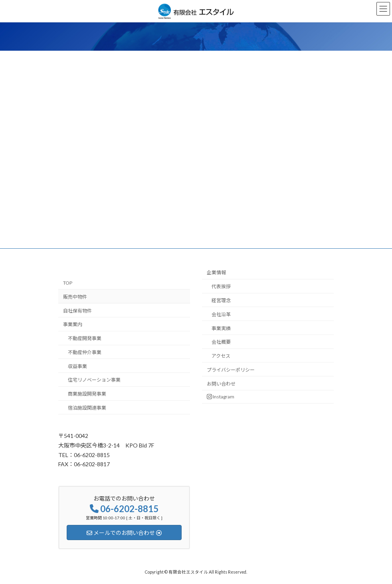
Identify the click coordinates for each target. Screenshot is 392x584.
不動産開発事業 (85, 338)
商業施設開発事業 (87, 394)
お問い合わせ (221, 383)
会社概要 (221, 342)
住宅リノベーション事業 (94, 380)
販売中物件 (75, 297)
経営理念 (221, 300)
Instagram (221, 397)
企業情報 (216, 272)
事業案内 (73, 324)
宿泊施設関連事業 (87, 408)
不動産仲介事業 (85, 352)
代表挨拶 (221, 286)
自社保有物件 (77, 310)
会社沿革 (221, 314)
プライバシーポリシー (231, 370)
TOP (68, 283)
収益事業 (77, 366)
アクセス (221, 356)
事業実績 (221, 328)
